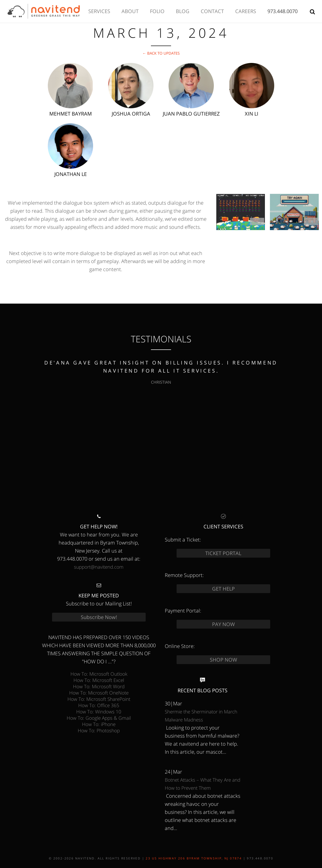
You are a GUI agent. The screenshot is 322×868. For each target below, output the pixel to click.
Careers (246, 11)
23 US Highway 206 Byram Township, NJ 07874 (194, 858)
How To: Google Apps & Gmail (99, 718)
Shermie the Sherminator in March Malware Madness (201, 716)
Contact (212, 11)
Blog (183, 11)
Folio (157, 11)
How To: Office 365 (99, 705)
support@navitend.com (99, 567)
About (130, 11)
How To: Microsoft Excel (99, 680)
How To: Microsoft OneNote (99, 693)
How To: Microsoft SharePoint (99, 699)
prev (14, 421)
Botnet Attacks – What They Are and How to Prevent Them (203, 784)
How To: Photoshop (99, 730)
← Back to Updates (161, 53)
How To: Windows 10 (99, 712)
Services (99, 11)
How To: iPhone (99, 724)
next (308, 421)
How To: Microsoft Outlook (99, 674)
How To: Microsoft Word (99, 686)
